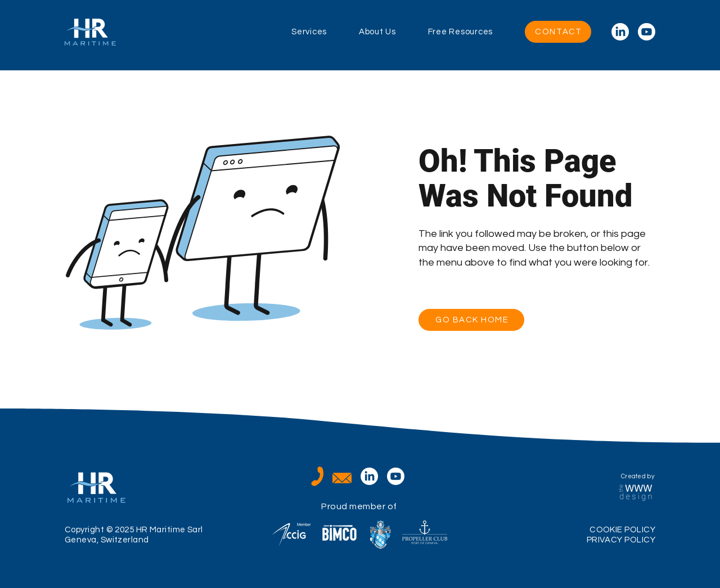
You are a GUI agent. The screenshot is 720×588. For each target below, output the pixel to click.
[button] (325, 32)
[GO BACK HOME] (471, 320)
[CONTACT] (558, 32)
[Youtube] (647, 32)
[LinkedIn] (620, 32)
